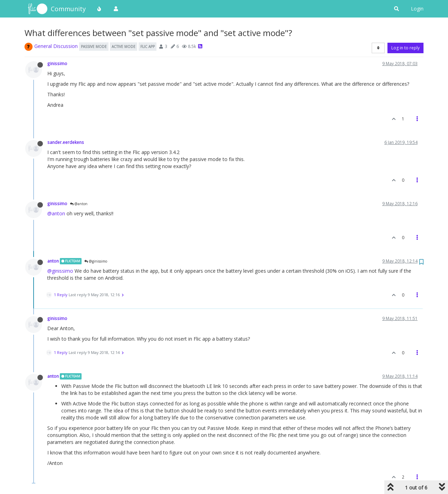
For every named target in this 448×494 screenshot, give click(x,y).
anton (53, 261)
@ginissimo (96, 261)
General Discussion (56, 46)
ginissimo (57, 63)
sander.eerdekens (66, 142)
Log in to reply (405, 48)
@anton (79, 204)
